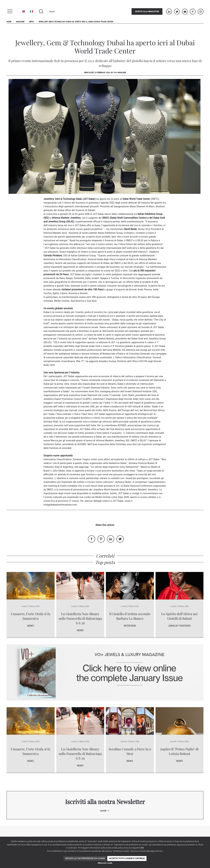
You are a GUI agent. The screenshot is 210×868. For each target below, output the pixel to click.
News (31, 22)
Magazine (20, 22)
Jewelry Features (179, 626)
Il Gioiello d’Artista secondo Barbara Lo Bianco (130, 616)
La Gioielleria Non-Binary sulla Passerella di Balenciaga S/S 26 (80, 618)
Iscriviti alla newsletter (147, 11)
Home (9, 22)
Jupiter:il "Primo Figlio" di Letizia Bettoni (179, 751)
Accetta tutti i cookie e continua (127, 858)
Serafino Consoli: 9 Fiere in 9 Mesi (130, 751)
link (142, 848)
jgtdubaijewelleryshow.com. (63, 505)
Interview (130, 626)
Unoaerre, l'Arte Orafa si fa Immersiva (31, 616)
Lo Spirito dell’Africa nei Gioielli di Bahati (179, 616)
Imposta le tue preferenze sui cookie (85, 858)
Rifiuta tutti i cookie (105, 863)
